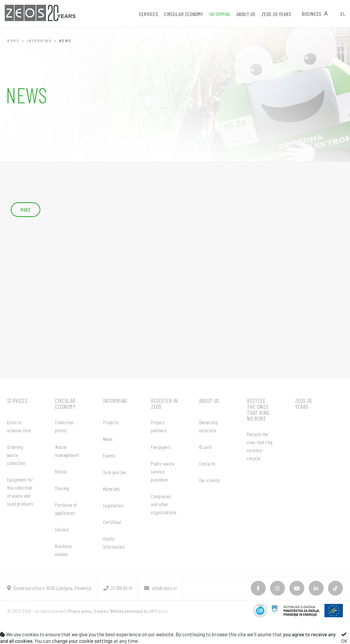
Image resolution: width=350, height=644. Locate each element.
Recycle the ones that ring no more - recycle (260, 446)
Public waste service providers (163, 471)
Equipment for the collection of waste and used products (20, 492)
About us (209, 401)
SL (343, 14)
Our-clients (209, 480)
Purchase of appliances (66, 509)
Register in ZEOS (164, 404)
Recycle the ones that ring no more (258, 409)
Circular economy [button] (183, 14)
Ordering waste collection (16, 455)
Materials (112, 489)
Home (13, 41)
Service (62, 529)
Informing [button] (220, 14)
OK (345, 638)
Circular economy (65, 404)
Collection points (64, 426)
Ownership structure (209, 426)
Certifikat (112, 522)
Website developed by (129, 611)
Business (315, 14)
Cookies (101, 611)
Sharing (62, 488)
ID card (205, 447)
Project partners (159, 426)
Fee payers (161, 447)
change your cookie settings (82, 641)
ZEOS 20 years (276, 14)
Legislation (113, 505)
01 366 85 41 (118, 588)
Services (17, 401)
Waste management (67, 451)
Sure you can (115, 472)
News (108, 439)
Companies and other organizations (164, 504)
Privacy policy (80, 611)
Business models (63, 550)
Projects (111, 422)
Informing (39, 41)
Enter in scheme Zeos (19, 426)
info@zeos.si (160, 588)
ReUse (61, 471)
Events (109, 455)
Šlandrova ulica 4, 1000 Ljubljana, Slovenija (49, 588)
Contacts (207, 463)
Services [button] (148, 14)
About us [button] (246, 14)
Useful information (114, 543)
